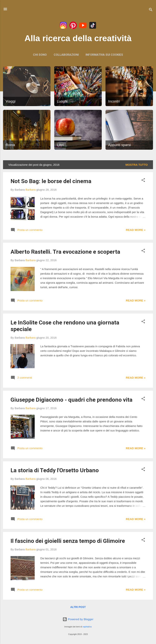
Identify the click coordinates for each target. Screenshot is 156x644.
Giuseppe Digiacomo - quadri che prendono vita (71, 400)
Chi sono (40, 55)
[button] (143, 181)
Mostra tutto (137, 165)
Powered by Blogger (78, 619)
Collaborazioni (66, 55)
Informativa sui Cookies (104, 55)
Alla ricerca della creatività (78, 38)
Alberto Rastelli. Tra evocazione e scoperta (65, 252)
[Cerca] (151, 10)
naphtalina (87, 627)
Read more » (136, 230)
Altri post (78, 607)
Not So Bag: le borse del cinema (51, 181)
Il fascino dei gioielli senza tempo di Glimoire (68, 541)
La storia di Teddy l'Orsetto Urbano (55, 470)
